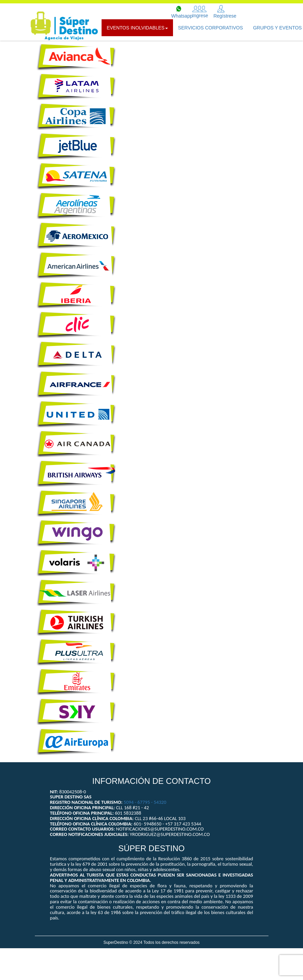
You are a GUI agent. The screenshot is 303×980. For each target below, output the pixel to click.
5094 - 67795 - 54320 (145, 802)
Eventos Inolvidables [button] (137, 28)
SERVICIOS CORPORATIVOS (211, 28)
